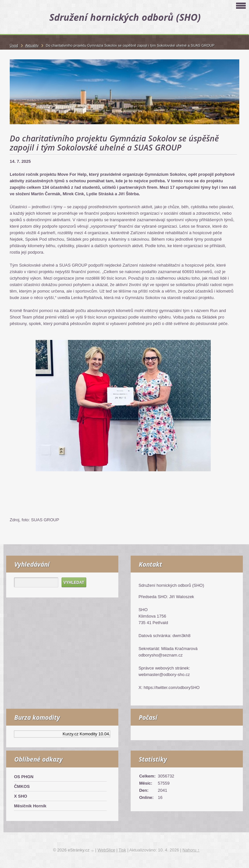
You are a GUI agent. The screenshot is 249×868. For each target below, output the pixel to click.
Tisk (122, 850)
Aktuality (32, 45)
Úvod (14, 45)
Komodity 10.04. (97, 734)
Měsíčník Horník (30, 806)
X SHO (20, 796)
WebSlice (107, 850)
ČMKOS (22, 786)
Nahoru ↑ (191, 850)
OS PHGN (24, 777)
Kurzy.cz (72, 734)
